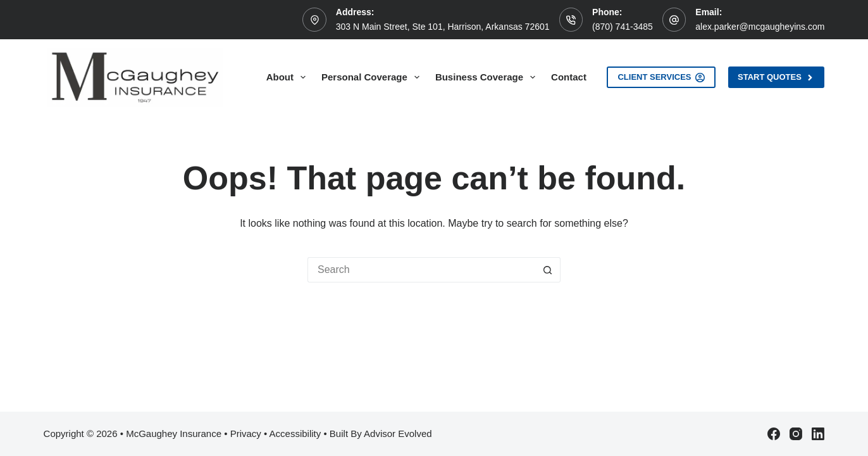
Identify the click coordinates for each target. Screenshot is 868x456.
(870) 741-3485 (623, 27)
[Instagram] (796, 434)
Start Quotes (776, 77)
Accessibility (295, 434)
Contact (569, 77)
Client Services (661, 77)
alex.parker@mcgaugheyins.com (760, 27)
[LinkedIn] (818, 434)
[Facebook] (774, 434)
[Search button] (548, 270)
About (288, 77)
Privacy (246, 434)
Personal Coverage (373, 77)
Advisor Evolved (398, 434)
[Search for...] (421, 270)
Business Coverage (488, 77)
